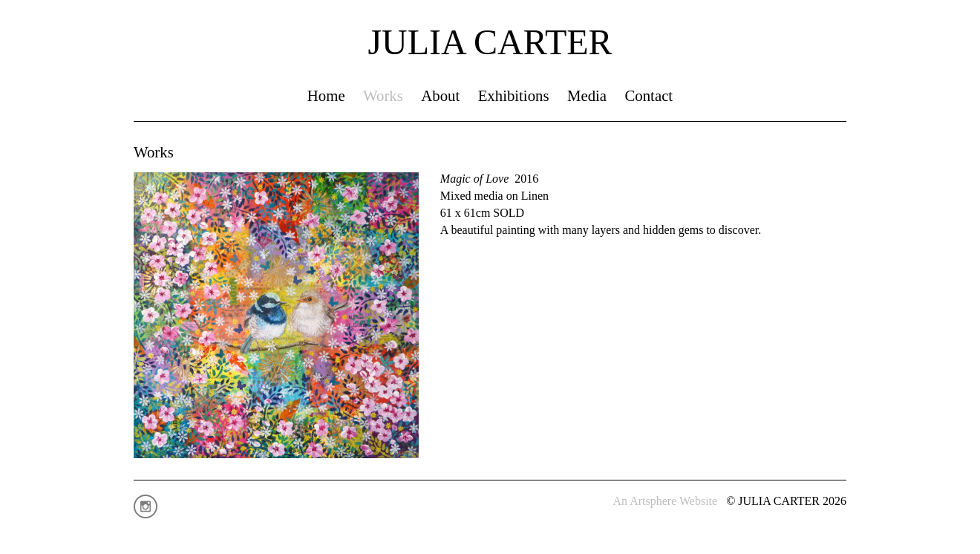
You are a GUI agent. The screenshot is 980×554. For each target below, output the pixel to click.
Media (587, 95)
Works (383, 95)
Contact (649, 95)
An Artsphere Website (666, 501)
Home (326, 95)
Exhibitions (514, 95)
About (440, 95)
